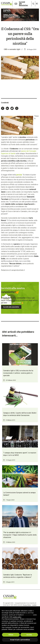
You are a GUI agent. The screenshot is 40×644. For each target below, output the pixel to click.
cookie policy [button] (17, 617)
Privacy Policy (27, 605)
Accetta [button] (29, 635)
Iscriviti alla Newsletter (24, 4)
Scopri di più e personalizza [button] (20, 640)
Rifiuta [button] (11, 635)
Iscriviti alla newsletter (11, 307)
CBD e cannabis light (12, 49)
